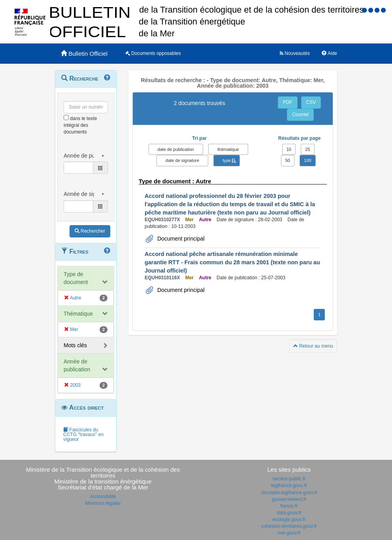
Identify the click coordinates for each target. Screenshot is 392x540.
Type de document (76, 278)
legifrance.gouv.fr (289, 485)
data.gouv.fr (289, 513)
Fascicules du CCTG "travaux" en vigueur (83, 435)
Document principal (180, 239)
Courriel (300, 115)
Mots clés (75, 345)
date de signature (182, 160)
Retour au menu (313, 346)
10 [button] (289, 149)
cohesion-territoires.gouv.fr (289, 526)
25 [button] (307, 149)
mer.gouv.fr (289, 533)
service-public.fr (289, 479)
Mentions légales (103, 503)
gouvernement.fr (289, 499)
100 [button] (307, 160)
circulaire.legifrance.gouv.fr (289, 493)
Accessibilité (103, 497)
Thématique (78, 314)
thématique (228, 149)
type (227, 160)
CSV (311, 102)
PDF (288, 102)
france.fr (289, 506)
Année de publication (77, 365)
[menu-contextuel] (66, 118)
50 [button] (288, 160)
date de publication (176, 149)
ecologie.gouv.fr (289, 519)
